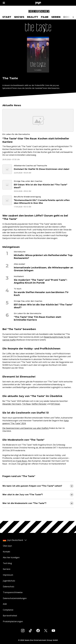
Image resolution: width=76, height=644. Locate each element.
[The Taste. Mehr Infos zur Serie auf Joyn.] (38, 55)
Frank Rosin (21, 461)
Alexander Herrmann (12, 404)
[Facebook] (38, 631)
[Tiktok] (30, 631)
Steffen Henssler (39, 404)
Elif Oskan (55, 404)
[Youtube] (53, 631)
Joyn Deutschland (15, 540)
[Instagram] (23, 631)
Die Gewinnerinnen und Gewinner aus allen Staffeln (26, 428)
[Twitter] (46, 631)
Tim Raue (26, 404)
